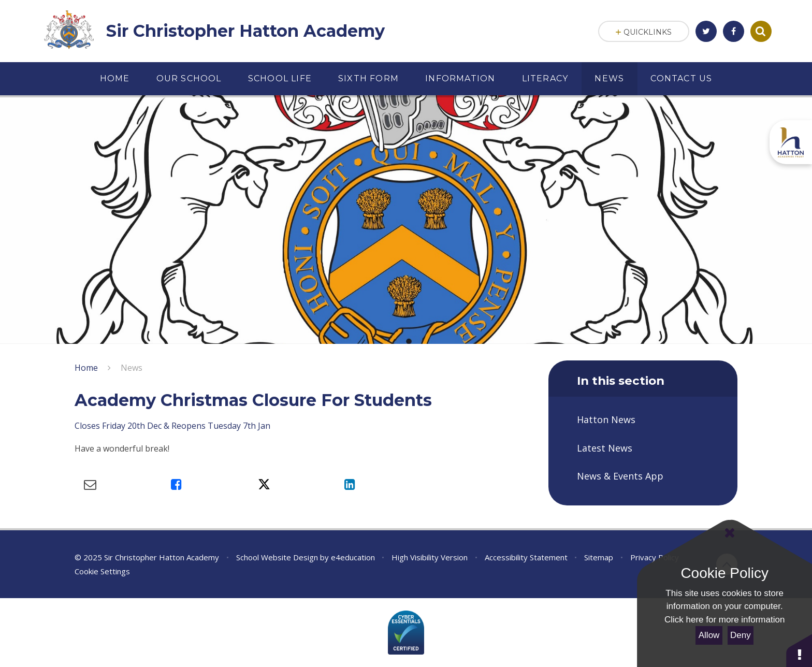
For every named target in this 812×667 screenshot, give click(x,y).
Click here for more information (724, 620)
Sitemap (599, 557)
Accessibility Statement (526, 557)
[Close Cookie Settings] (729, 533)
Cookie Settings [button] (102, 571)
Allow (709, 635)
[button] (799, 650)
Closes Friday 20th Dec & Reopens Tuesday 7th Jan (172, 426)
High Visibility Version (430, 557)
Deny (741, 635)
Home (86, 368)
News (132, 368)
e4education (353, 557)
